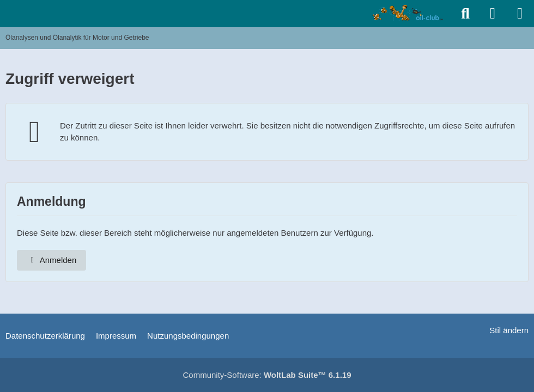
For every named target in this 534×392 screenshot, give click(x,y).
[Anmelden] (493, 14)
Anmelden (51, 260)
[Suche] (465, 14)
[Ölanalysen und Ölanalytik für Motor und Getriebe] (409, 13)
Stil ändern (509, 330)
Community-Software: (267, 375)
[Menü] (520, 14)
